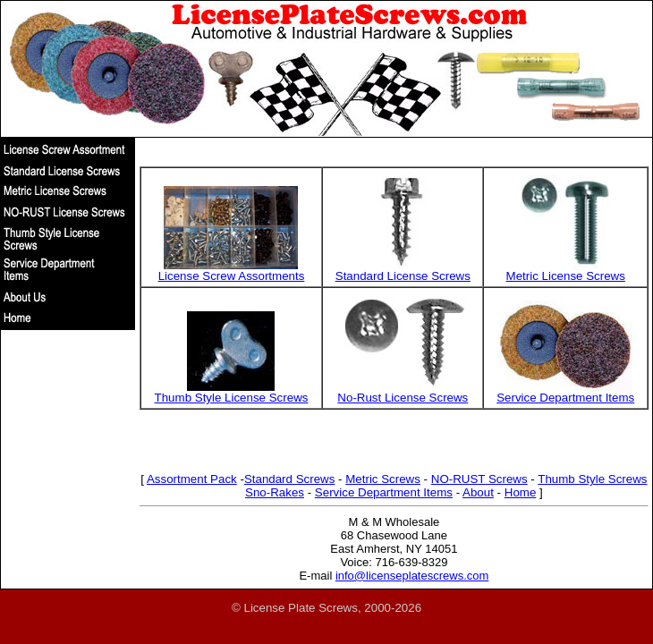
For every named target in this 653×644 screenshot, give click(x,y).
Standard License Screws (403, 276)
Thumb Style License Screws (232, 398)
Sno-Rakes (275, 492)
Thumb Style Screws (592, 479)
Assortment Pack (192, 479)
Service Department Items (565, 398)
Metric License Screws (566, 276)
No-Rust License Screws (403, 398)
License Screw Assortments (232, 276)
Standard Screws (290, 479)
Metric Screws (383, 479)
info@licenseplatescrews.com (412, 576)
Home (521, 492)
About (478, 492)
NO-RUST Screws (479, 479)
